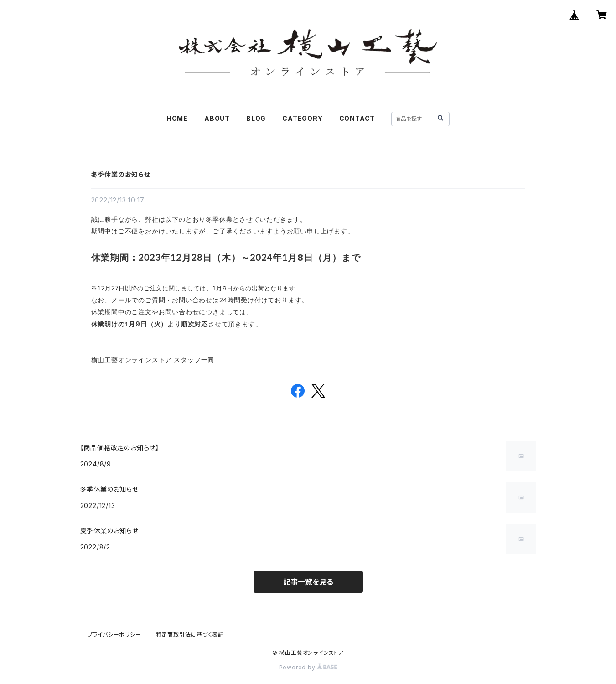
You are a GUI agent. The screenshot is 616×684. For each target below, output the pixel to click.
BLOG (256, 118)
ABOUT (217, 118)
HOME (177, 118)
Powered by (308, 667)
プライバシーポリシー (114, 635)
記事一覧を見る (308, 582)
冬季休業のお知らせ (121, 174)
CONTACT (357, 118)
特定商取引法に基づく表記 (190, 635)
